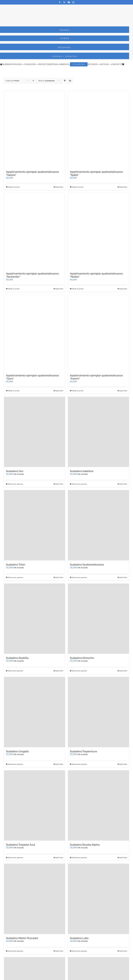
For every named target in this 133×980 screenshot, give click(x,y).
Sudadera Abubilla (17, 658)
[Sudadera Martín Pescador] (35, 899)
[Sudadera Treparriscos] (98, 712)
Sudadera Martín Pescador (22, 938)
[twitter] (64, 2)
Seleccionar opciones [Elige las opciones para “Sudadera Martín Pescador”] (15, 951)
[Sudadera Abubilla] (35, 619)
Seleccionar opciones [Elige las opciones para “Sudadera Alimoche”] (79, 671)
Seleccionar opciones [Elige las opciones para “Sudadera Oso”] (15, 484)
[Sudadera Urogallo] (35, 712)
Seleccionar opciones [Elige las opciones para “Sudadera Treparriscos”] (79, 764)
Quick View (59, 187)
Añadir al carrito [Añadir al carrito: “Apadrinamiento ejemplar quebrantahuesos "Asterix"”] (78, 391)
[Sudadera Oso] (35, 432)
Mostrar (46, 81)
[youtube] (69, 2)
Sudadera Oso (15, 471)
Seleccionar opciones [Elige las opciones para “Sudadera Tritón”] (15, 577)
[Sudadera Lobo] (98, 899)
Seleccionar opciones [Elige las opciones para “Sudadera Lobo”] (79, 951)
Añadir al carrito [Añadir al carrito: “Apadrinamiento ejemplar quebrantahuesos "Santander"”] (14, 289)
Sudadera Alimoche (82, 658)
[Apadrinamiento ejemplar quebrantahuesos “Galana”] (35, 129)
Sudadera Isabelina (82, 471)
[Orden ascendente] (33, 81)
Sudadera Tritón (16, 565)
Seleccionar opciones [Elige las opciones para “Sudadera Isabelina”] (79, 484)
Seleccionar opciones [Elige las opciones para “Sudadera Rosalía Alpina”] (79, 857)
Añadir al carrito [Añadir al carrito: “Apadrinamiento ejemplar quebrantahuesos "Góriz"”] (14, 391)
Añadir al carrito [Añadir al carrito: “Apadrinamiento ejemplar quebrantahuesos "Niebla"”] (78, 289)
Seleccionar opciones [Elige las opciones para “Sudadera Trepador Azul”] (15, 857)
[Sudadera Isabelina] (98, 432)
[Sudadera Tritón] (35, 525)
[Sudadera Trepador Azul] (35, 806)
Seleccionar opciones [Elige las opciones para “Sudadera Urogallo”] (15, 764)
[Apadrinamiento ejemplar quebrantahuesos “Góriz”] (35, 333)
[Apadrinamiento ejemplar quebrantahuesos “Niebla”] (98, 231)
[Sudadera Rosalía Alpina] (98, 806)
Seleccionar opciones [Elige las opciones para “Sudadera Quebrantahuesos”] (79, 577)
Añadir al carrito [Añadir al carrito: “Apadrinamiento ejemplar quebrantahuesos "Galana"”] (14, 187)
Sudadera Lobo (79, 938)
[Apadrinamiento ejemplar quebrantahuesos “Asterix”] (98, 333)
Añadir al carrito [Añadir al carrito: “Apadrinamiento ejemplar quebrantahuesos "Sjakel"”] (78, 187)
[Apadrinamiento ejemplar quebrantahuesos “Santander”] (35, 231)
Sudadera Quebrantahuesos (87, 565)
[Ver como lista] (70, 81)
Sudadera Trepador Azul (21, 845)
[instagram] (73, 2)
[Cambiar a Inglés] (129, 64)
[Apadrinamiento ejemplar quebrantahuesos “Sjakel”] (98, 129)
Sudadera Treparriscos (83, 751)
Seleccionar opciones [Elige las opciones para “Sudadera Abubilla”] (15, 671)
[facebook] (60, 2)
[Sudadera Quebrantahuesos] (98, 525)
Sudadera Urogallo (17, 751)
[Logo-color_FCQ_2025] (66, 7)
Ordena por (12, 81)
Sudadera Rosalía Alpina (85, 845)
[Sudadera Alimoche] (98, 619)
